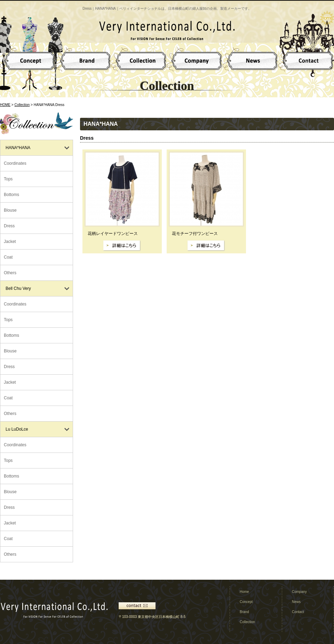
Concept (246, 602)
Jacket (10, 242)
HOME (5, 105)
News (296, 602)
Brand (244, 612)
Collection (22, 105)
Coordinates (15, 163)
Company (299, 592)
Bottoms (11, 195)
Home (244, 592)
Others (10, 273)
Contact (298, 612)
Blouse (10, 210)
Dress (9, 226)
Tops (8, 179)
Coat (8, 257)
